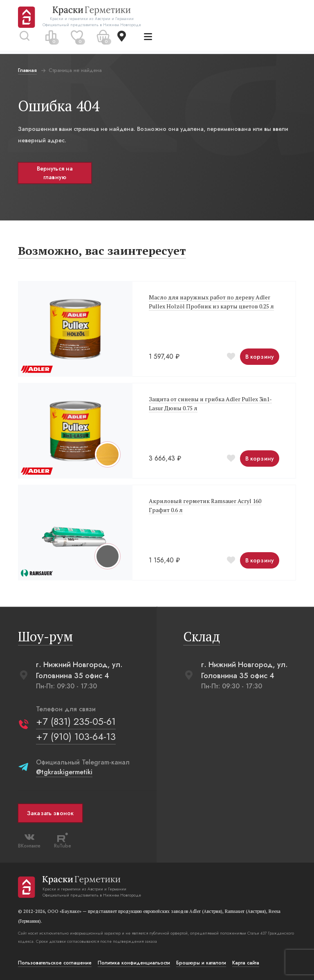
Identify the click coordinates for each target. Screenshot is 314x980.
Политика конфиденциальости (134, 963)
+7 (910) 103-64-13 (76, 736)
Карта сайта (246, 963)
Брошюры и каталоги (201, 963)
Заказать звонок (50, 813)
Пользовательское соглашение (55, 963)
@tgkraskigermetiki (64, 772)
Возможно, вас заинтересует (102, 251)
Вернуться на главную (55, 173)
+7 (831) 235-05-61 (76, 721)
